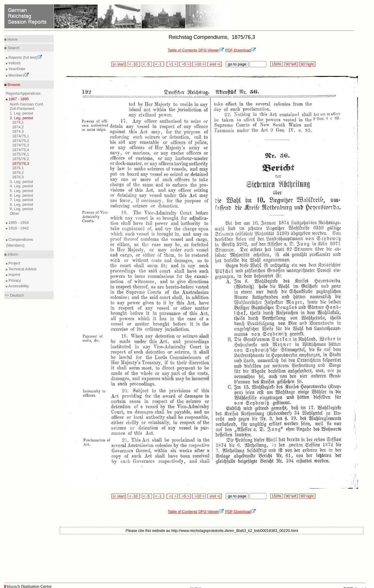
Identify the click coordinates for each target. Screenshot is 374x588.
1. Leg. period (21, 113)
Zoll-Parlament (22, 109)
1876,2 (18, 173)
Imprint (14, 275)
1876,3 (18, 177)
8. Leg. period (21, 204)
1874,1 (18, 122)
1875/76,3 (20, 164)
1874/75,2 (20, 141)
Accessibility (18, 286)
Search (13, 48)
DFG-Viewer (211, 50)
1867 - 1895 (18, 99)
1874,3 (18, 131)
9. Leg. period (21, 209)
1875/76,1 (20, 154)
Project (14, 263)
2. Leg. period (21, 118)
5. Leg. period (21, 191)
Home (12, 39)
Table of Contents (182, 50)
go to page (237, 64)
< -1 (159, 64)
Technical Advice (22, 269)
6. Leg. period (21, 195)
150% (276, 64)
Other (14, 213)
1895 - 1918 (18, 223)
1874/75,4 (20, 150)
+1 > (172, 64)
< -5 (147, 64)
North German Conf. (27, 104)
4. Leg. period (21, 186)
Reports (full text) (25, 57)
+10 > (199, 64)
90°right (307, 64)
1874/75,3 (20, 145)
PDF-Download (241, 50)
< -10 (134, 64)
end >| (215, 64)
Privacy (14, 280)
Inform (12, 254)
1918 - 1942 (18, 228)
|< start (119, 64)
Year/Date (16, 69)
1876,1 (18, 168)
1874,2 (18, 127)
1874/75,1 (20, 136)
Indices (14, 63)
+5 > (185, 64)
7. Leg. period (21, 200)
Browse (13, 85)
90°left (291, 64)
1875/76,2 (20, 159)
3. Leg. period (21, 182)
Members (18, 75)
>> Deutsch (14, 295)
